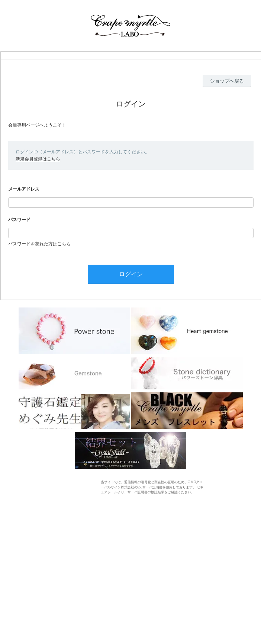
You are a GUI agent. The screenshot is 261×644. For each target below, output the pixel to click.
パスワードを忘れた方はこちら (39, 244)
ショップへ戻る (227, 81)
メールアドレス (24, 189)
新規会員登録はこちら (38, 159)
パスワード (19, 219)
